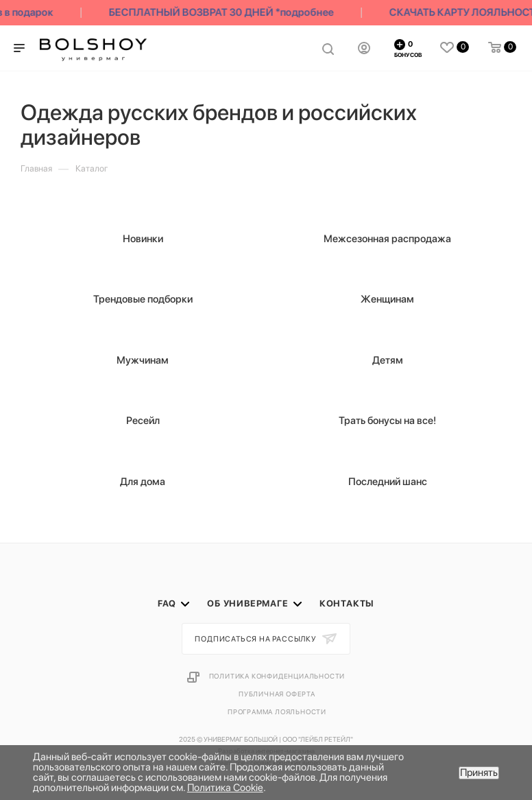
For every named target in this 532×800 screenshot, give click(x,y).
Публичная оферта (277, 694)
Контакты (347, 603)
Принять (479, 773)
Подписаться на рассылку (256, 639)
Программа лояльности (277, 711)
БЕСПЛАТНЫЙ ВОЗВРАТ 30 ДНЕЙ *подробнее (223, 12)
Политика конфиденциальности (277, 676)
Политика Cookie (225, 788)
